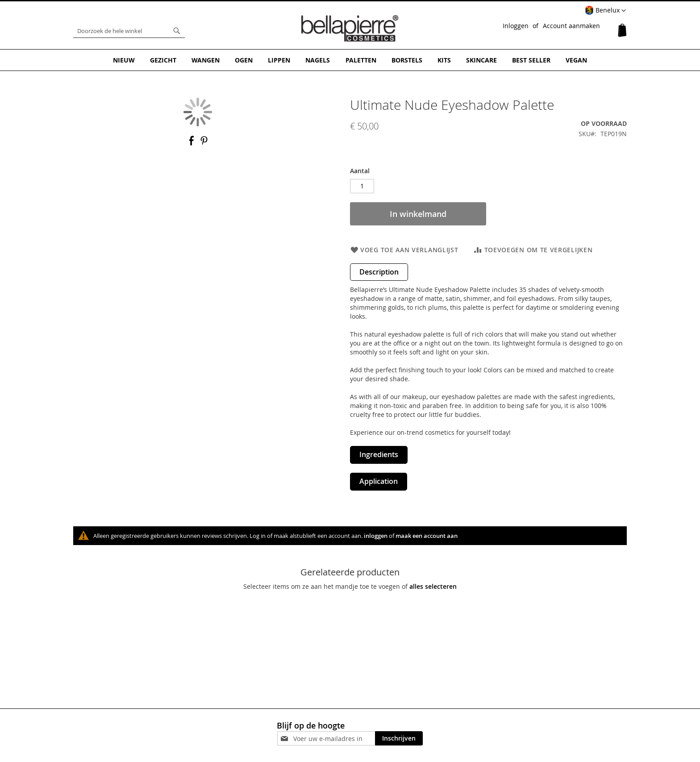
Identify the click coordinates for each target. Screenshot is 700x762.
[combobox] (129, 31)
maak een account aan (427, 535)
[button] (605, 11)
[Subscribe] (399, 738)
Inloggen (516, 26)
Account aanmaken (571, 26)
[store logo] (350, 29)
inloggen (376, 535)
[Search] (177, 31)
